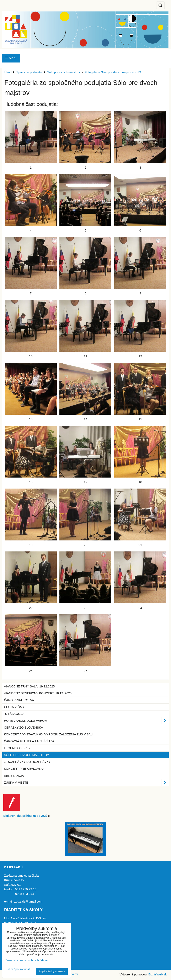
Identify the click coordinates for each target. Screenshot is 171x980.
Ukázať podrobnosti (18, 969)
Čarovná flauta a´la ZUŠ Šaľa (29, 741)
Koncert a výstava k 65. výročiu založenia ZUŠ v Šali (49, 734)
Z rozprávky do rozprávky (27, 762)
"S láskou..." (14, 714)
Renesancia (14, 776)
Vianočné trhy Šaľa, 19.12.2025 (29, 686)
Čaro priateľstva (19, 700)
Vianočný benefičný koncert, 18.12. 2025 (38, 693)
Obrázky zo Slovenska (23, 728)
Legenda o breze (18, 748)
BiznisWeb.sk (157, 974)
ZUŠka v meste (86, 783)
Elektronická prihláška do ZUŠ (25, 816)
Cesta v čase (15, 707)
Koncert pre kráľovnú (24, 769)
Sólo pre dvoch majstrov (26, 755)
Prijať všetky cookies (52, 971)
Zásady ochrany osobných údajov (27, 960)
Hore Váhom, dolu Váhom (86, 721)
